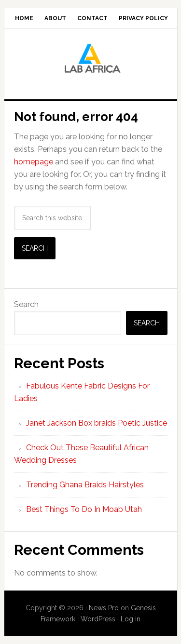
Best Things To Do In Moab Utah (84, 509)
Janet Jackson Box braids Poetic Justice (97, 423)
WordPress (98, 619)
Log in (131, 619)
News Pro (104, 608)
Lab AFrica (91, 60)
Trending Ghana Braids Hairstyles (85, 485)
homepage (34, 162)
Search (26, 304)
